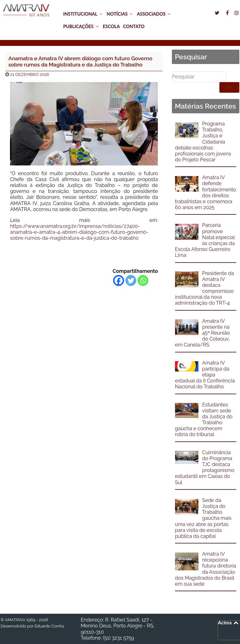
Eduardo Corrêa (49, 626)
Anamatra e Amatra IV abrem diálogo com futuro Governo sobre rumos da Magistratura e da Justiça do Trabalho (80, 61)
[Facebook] (119, 280)
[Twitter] (131, 280)
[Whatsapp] (143, 280)
